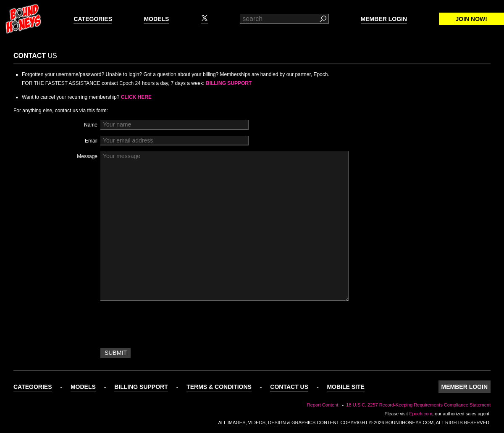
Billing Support (229, 83)
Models (156, 19)
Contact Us (289, 387)
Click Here (136, 97)
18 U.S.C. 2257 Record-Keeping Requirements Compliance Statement (418, 405)
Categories (93, 19)
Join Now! (471, 19)
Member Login (384, 19)
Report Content (323, 405)
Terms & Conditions (219, 387)
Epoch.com (421, 414)
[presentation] (164, 326)
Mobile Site (345, 387)
